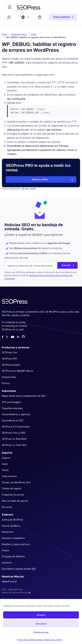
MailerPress (8, 582)
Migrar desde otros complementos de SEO (24, 396)
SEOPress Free (10, 353)
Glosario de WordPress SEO (16, 482)
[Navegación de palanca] (10, 7)
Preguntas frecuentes (13, 495)
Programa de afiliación (13, 557)
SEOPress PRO (10, 359)
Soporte (6, 458)
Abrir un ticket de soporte (15, 501)
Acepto (41, 615)
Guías (5, 464)
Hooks (5, 470)
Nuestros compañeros (13, 538)
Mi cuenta (7, 507)
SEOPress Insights (11, 365)
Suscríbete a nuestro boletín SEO (19, 569)
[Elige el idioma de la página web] (23, 17)
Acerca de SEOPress (13, 520)
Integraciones (9, 377)
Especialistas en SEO (13, 421)
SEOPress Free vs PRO (14, 433)
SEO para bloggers (12, 402)
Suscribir (66, 265)
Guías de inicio (9, 476)
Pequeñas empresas (12, 408)
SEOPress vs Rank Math (14, 439)
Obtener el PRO (40, 179)
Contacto (7, 563)
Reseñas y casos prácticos (16, 544)
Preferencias (41, 632)
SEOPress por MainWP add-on (18, 371)
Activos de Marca (11, 526)
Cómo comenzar (62, 17)
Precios (6, 383)
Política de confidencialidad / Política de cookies (39, 640)
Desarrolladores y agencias (16, 414)
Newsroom (7, 532)
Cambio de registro (12, 489)
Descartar (41, 624)
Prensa (5, 550)
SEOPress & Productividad (16, 427)
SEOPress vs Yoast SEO (14, 445)
